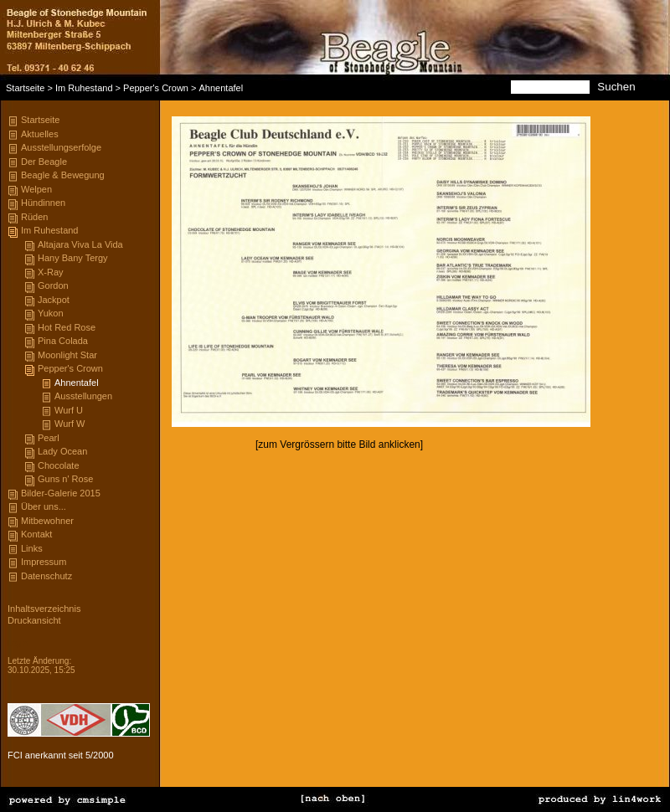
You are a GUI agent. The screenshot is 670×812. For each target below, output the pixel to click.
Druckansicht (34, 620)
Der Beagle (44, 162)
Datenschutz (46, 576)
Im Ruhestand (84, 88)
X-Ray (51, 272)
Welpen (36, 189)
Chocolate (59, 465)
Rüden (34, 217)
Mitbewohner (47, 521)
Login (18, 643)
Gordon (53, 285)
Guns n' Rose (65, 479)
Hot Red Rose (67, 327)
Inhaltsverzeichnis (44, 609)
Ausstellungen (83, 396)
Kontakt (36, 534)
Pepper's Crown (156, 88)
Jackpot (54, 300)
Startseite (25, 88)
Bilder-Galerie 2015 (61, 493)
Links (32, 548)
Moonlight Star (67, 355)
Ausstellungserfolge (61, 147)
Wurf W (70, 424)
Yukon (51, 313)
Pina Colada (63, 341)
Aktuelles (40, 134)
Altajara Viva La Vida (80, 244)
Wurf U (69, 410)
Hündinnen (43, 203)
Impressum (44, 562)
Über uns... (44, 506)
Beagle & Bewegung (63, 175)
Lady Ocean (62, 451)
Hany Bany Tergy (73, 258)
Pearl (49, 438)
